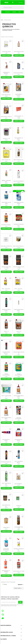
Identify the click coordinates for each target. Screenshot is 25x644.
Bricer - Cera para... (19, 289)
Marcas (20, 12)
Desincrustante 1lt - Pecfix (19, 571)
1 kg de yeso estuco (6, 52)
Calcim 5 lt (19, 331)
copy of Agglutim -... (19, 484)
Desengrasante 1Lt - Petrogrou (6, 571)
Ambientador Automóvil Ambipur (19, 203)
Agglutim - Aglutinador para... (6, 181)
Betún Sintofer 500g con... (19, 246)
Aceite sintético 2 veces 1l (6, 117)
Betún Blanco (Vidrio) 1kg (6, 246)
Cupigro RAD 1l (6, 527)
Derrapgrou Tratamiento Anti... (19, 549)
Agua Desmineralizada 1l (19, 181)
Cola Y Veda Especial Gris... (6, 484)
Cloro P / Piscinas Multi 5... (6, 396)
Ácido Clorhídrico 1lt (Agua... (19, 138)
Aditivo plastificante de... (19, 160)
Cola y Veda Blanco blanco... (19, 462)
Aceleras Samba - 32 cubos (19, 117)
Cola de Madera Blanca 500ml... (6, 418)
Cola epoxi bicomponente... (19, 418)
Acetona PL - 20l (6, 138)
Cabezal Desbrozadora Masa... (19, 310)
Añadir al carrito (6, 55)
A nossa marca (8, 12)
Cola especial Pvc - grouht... (6, 440)
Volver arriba (18, 588)
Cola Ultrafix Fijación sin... (6, 462)
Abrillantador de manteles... (6, 73)
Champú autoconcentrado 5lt (19, 353)
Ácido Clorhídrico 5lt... (6, 160)
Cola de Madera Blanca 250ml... (19, 396)
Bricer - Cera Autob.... (6, 289)
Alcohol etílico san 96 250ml (6, 203)
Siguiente (21, 585)
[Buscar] (13, 7)
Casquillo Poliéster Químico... (6, 353)
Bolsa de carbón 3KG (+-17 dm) (6, 267)
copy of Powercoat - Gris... (6, 506)
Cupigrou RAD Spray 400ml (19, 527)
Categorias (14, 12)
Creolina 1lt (19, 506)
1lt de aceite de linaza (19, 52)
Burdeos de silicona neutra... (6, 310)
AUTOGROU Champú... (6, 225)
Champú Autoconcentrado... (6, 374)
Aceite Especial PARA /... (19, 73)
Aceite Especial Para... (6, 95)
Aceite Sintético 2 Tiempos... (19, 95)
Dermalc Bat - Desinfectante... (6, 549)
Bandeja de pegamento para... (19, 225)
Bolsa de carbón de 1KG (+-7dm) (19, 267)
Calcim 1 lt (6, 331)
